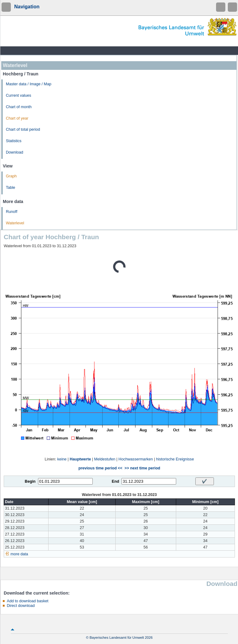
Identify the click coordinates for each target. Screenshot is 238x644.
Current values (19, 95)
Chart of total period (23, 129)
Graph (11, 176)
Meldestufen (105, 459)
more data (19, 554)
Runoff (12, 212)
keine (62, 459)
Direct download (21, 606)
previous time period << (100, 468)
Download (15, 152)
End (116, 481)
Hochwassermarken (136, 459)
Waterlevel (15, 223)
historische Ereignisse (175, 459)
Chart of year (17, 118)
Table (11, 188)
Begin (30, 481)
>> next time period (142, 468)
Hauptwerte (81, 459)
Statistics (14, 141)
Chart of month (19, 107)
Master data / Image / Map (29, 84)
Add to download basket (28, 601)
